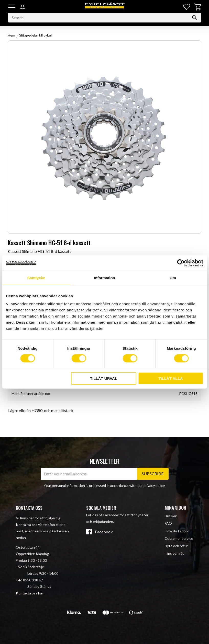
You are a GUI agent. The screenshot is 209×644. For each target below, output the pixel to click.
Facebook (104, 532)
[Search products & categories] (104, 19)
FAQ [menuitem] (168, 524)
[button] (12, 7)
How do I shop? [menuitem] (177, 531)
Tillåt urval (104, 378)
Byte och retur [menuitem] (176, 546)
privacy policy (154, 485)
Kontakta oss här (30, 593)
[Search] (195, 19)
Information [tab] (104, 278)
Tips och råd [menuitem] (175, 553)
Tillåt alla (170, 378)
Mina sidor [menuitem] (175, 508)
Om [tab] (173, 278)
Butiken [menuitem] (171, 516)
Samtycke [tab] (36, 278)
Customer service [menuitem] (179, 538)
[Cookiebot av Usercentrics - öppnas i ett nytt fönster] (181, 263)
